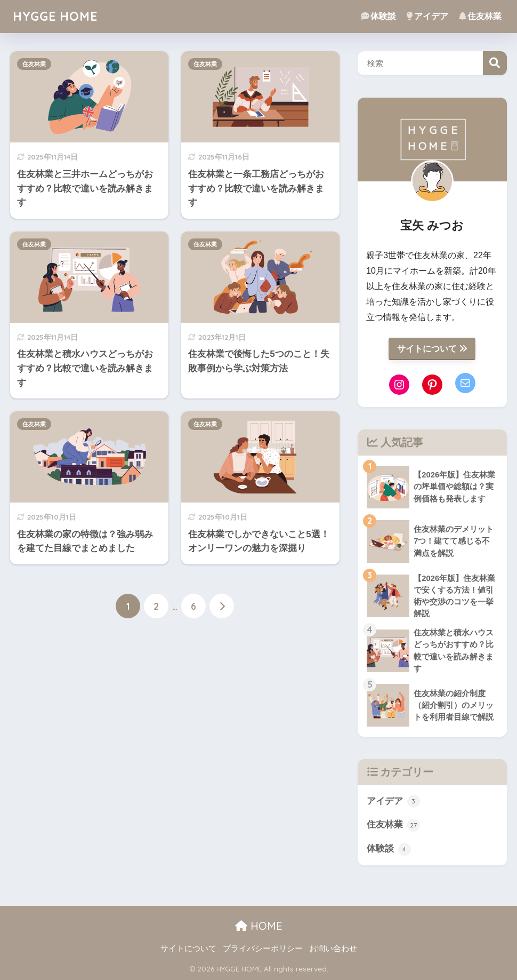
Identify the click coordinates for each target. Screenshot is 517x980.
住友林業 (480, 16)
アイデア (427, 16)
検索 (495, 63)
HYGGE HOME (55, 16)
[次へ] (222, 606)
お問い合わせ (333, 949)
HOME (259, 926)
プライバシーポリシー (263, 949)
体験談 (378, 16)
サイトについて (432, 349)
